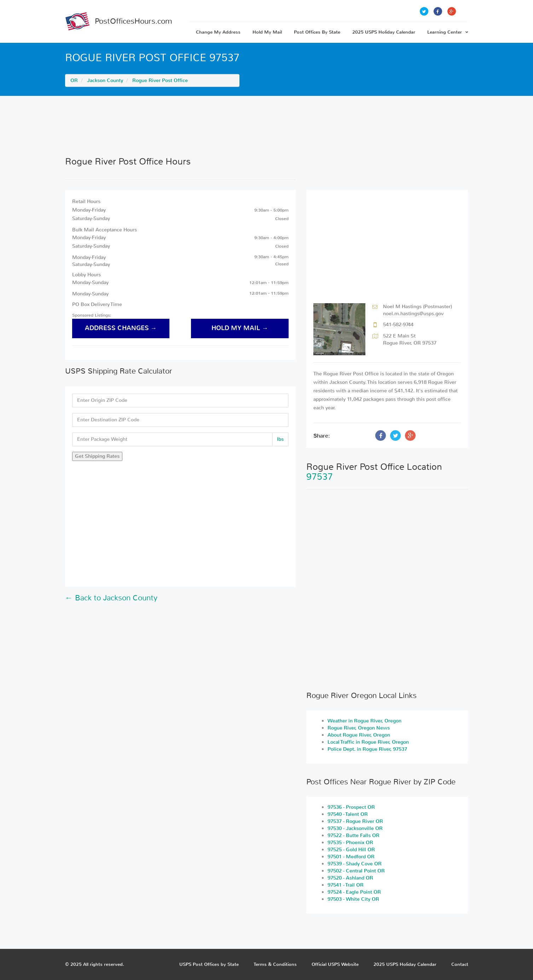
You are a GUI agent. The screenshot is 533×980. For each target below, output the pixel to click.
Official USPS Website (335, 964)
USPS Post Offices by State (209, 964)
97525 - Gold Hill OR (351, 850)
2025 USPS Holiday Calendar (384, 32)
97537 (320, 477)
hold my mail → (240, 328)
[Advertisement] (267, 126)
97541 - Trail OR (346, 885)
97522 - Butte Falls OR (354, 835)
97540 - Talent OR (348, 814)
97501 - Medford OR (351, 857)
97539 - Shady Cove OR (355, 864)
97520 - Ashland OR (350, 878)
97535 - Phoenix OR (350, 843)
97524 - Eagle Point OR (354, 892)
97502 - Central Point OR (356, 871)
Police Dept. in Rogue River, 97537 (367, 749)
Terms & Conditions (275, 964)
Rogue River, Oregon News (359, 728)
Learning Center (448, 32)
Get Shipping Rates (97, 456)
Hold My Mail (267, 32)
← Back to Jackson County (111, 598)
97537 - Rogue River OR (355, 821)
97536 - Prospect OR (351, 807)
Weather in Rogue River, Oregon (364, 721)
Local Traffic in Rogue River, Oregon (368, 742)
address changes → (121, 328)
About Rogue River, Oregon (359, 735)
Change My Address (218, 32)
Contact (460, 964)
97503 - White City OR (353, 899)
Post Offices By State (317, 32)
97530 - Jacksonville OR (355, 828)
